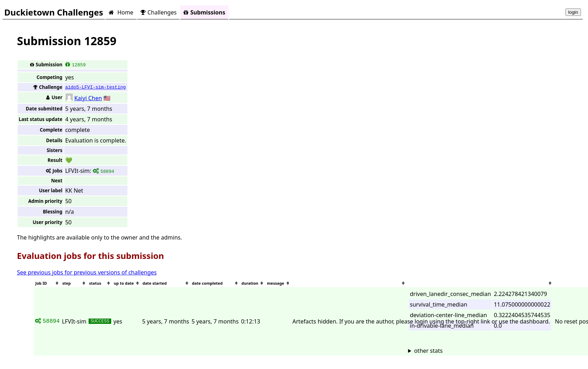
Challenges (158, 12)
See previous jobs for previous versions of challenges (87, 272)
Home (121, 12)
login (573, 12)
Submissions (204, 12)
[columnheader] (47, 283)
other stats (428, 351)
